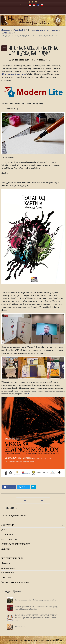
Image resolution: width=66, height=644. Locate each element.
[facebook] (29, 2)
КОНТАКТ (6, 549)
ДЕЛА (4, 530)
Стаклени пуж (8, 573)
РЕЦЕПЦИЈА (7, 535)
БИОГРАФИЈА (8, 525)
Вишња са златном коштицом (15, 582)
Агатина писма (8, 568)
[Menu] (15, 11)
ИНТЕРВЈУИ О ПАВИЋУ (14, 516)
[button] (54, 525)
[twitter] (33, 2)
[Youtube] (36, 2)
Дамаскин (6, 563)
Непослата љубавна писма (14, 74)
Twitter (23, 487)
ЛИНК (29, 394)
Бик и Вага (6, 578)
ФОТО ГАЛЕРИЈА (9, 539)
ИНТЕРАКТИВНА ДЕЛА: (12, 558)
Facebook (9, 487)
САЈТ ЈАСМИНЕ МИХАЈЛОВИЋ (16, 544)
